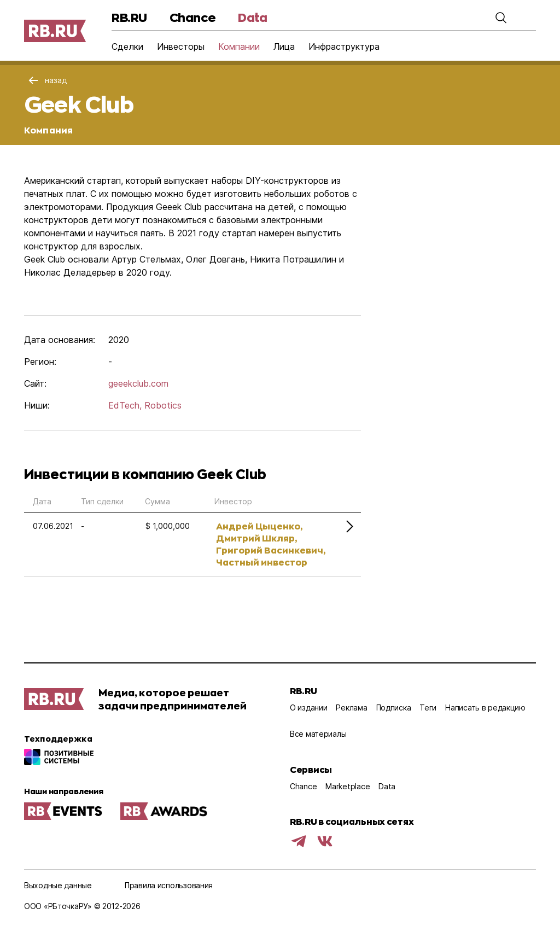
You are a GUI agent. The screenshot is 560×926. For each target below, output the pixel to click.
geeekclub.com (138, 383)
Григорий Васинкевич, (271, 550)
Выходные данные (58, 885)
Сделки (127, 46)
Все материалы (318, 734)
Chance (192, 17)
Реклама (351, 707)
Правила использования (169, 885)
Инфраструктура (344, 46)
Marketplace (348, 786)
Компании (239, 46)
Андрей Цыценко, (259, 526)
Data (252, 17)
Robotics (163, 405)
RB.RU (129, 17)
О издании (308, 707)
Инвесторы (181, 46)
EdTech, (125, 405)
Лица (284, 46)
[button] (501, 18)
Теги (428, 707)
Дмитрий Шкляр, (256, 538)
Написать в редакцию (485, 707)
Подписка (394, 707)
